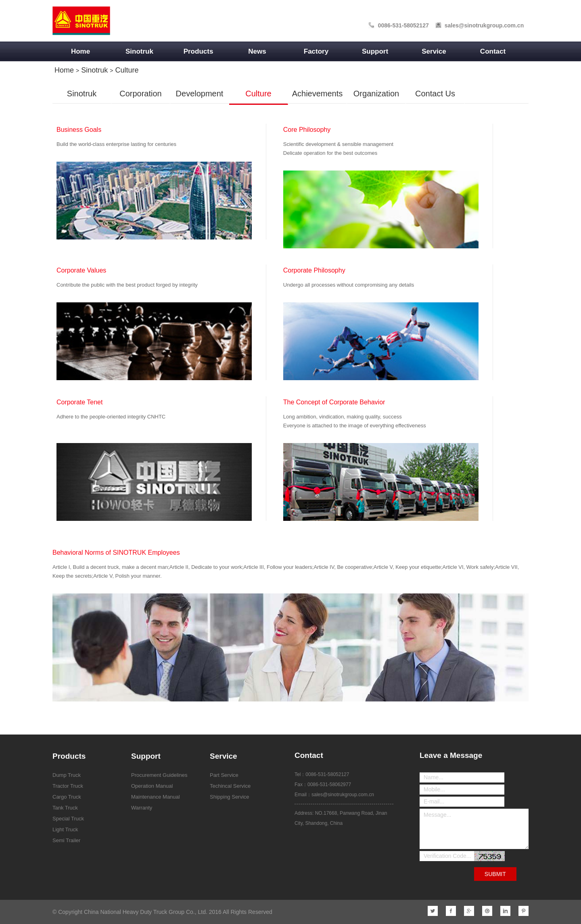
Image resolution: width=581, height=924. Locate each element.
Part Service (224, 775)
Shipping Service (230, 797)
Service (434, 51)
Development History (200, 98)
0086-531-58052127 (403, 25)
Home (80, 51)
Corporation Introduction (141, 98)
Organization (376, 94)
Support (375, 51)
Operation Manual (152, 786)
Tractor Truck (68, 786)
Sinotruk (139, 51)
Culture (127, 70)
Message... (474, 829)
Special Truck (68, 819)
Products (199, 51)
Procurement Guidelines (159, 775)
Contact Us (435, 94)
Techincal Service (230, 786)
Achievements (318, 94)
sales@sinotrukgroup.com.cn (484, 25)
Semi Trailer (66, 840)
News (257, 51)
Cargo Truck (67, 797)
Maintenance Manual (156, 797)
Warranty (142, 808)
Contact (493, 51)
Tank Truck (65, 808)
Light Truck (65, 829)
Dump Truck (67, 775)
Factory (316, 51)
